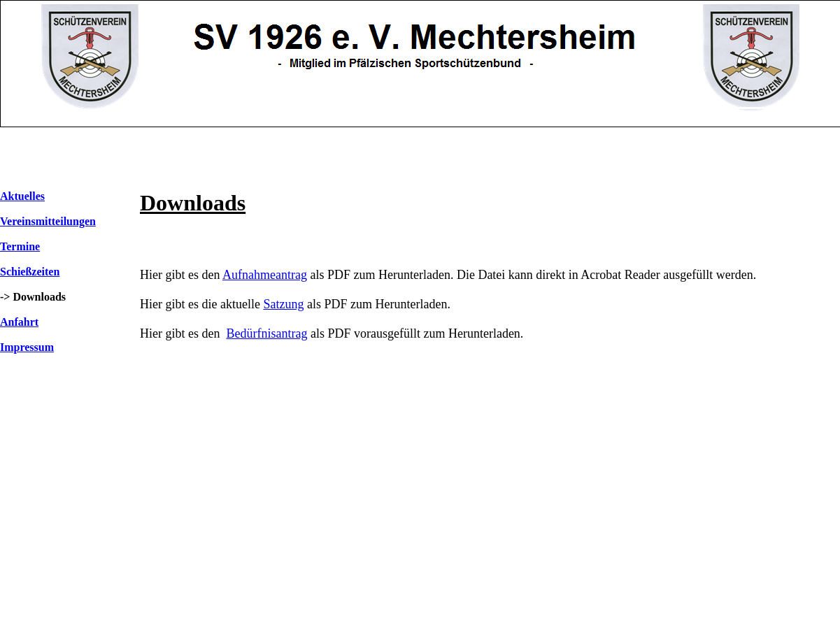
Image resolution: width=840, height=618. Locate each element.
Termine (20, 246)
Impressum (27, 347)
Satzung (283, 304)
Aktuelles (22, 196)
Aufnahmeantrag (265, 275)
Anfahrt (19, 322)
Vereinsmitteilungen (48, 221)
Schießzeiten (30, 272)
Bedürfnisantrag (266, 333)
